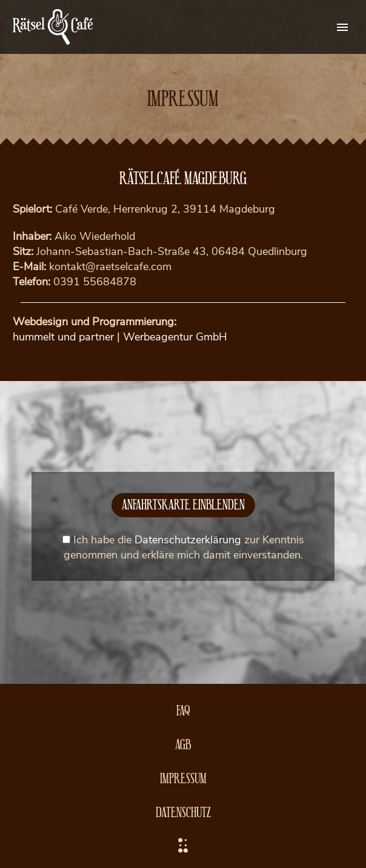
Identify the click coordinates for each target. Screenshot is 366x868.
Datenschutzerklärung (188, 540)
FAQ (183, 710)
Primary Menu (342, 27)
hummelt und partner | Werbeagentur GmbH (120, 337)
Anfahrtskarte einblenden (183, 504)
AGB (183, 744)
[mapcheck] (66, 539)
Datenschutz (183, 811)
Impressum (183, 777)
